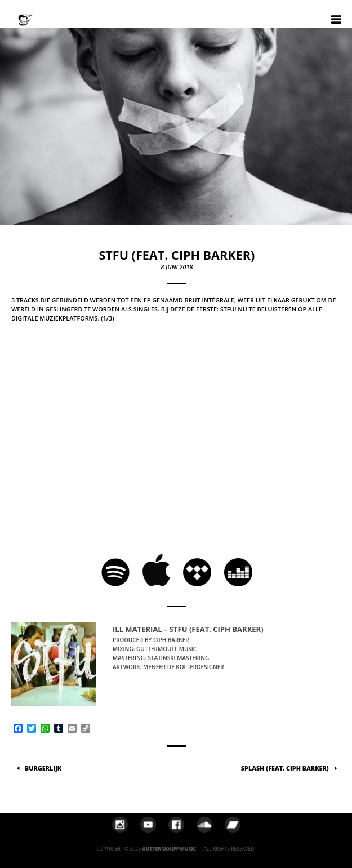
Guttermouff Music (169, 849)
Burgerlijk (43, 768)
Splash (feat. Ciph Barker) (285, 768)
